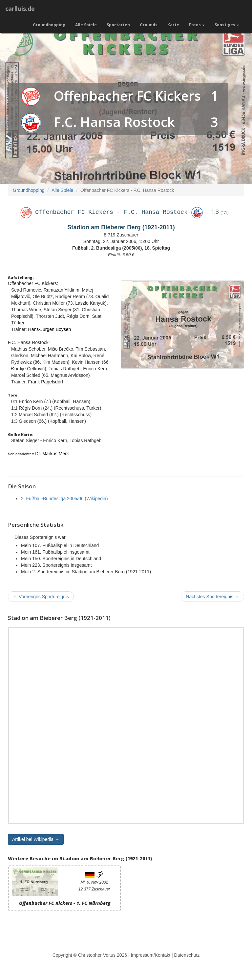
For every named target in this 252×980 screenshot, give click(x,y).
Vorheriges (41, 597)
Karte (173, 25)
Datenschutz (187, 955)
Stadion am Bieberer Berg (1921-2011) (121, 227)
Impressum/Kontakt (151, 955)
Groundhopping (49, 25)
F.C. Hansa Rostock (114, 122)
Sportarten (118, 25)
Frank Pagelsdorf (46, 382)
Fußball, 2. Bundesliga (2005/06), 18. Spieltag (121, 248)
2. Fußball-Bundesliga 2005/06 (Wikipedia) (64, 499)
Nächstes (212, 597)
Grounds (149, 25)
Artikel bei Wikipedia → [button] (36, 839)
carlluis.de (20, 9)
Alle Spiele (86, 25)
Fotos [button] (197, 25)
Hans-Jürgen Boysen (50, 329)
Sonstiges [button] (227, 25)
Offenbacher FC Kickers (127, 96)
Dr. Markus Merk (52, 454)
